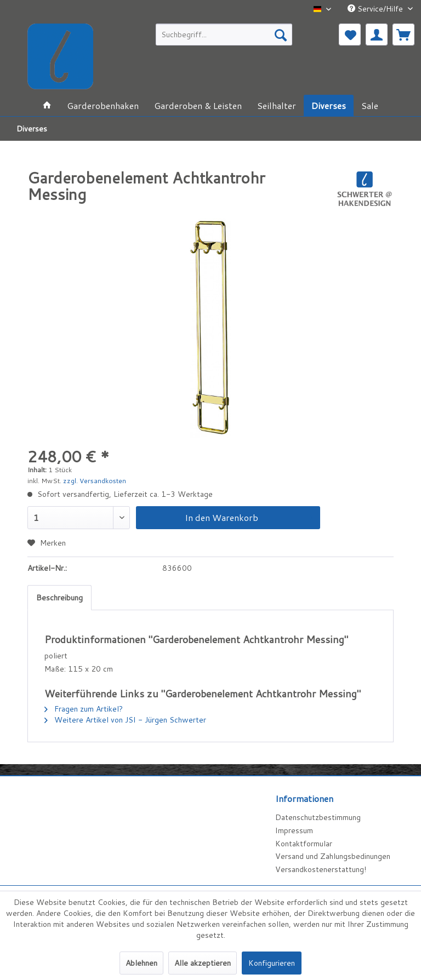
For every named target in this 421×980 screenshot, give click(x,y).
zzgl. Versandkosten (95, 481)
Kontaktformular (304, 844)
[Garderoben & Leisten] (198, 105)
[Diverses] (329, 105)
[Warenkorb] (403, 35)
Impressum (294, 830)
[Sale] (370, 105)
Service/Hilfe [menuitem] (376, 9)
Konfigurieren (272, 963)
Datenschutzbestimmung (318, 817)
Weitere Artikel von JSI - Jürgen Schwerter (125, 720)
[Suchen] (281, 35)
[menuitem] (224, 35)
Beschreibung (59, 598)
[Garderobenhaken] (103, 105)
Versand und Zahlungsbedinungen (333, 856)
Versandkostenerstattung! (321, 869)
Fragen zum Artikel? (84, 709)
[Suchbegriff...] (224, 35)
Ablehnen (141, 963)
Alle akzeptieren (203, 963)
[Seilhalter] (277, 105)
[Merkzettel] (350, 35)
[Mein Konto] (377, 35)
